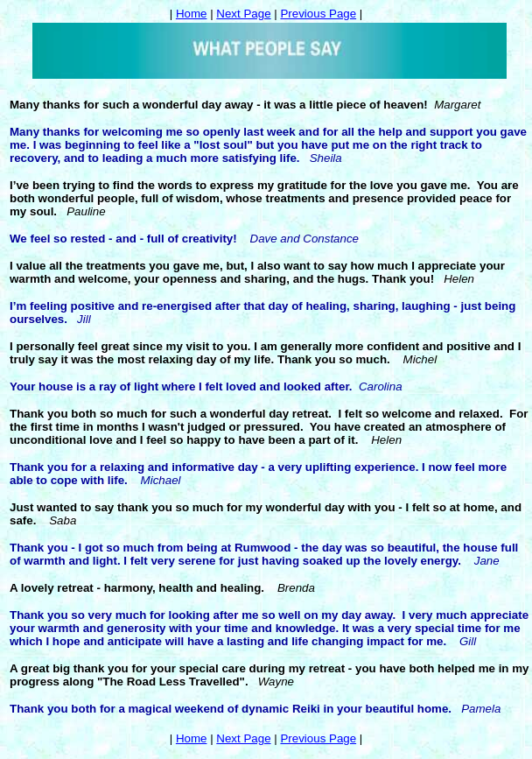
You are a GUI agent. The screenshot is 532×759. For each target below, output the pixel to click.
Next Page (243, 14)
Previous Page (318, 14)
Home (192, 14)
